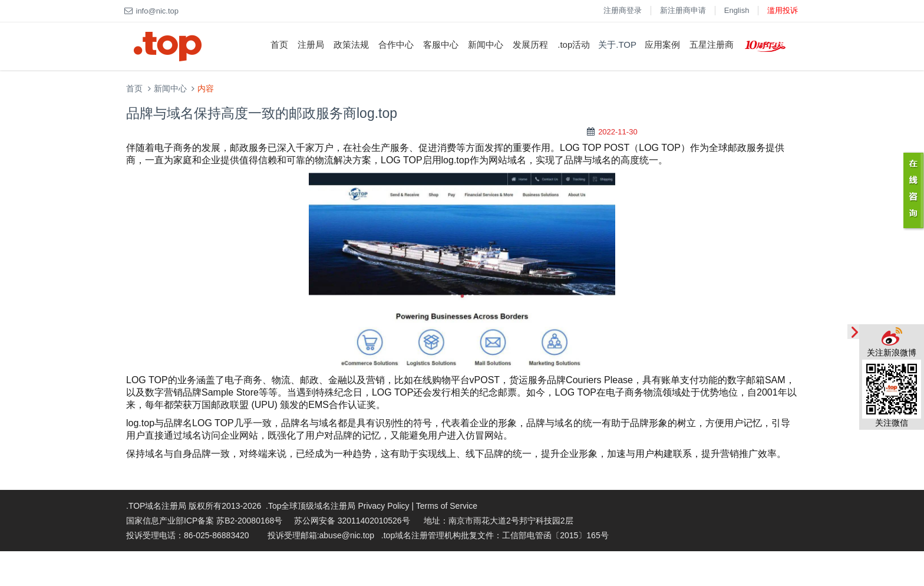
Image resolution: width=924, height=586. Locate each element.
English (737, 10)
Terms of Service (447, 506)
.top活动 (574, 45)
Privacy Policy (383, 506)
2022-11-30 (618, 132)
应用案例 (662, 45)
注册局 (311, 45)
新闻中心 (486, 45)
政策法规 (351, 45)
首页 (279, 45)
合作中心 (396, 45)
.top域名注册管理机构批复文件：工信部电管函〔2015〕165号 (495, 535)
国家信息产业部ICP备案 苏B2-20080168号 (204, 521)
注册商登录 (623, 10)
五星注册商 (712, 45)
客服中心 (441, 45)
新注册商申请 (683, 10)
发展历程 (530, 45)
